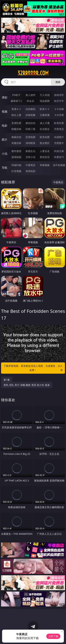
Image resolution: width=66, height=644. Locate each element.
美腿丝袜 (16, 143)
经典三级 (30, 129)
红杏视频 (16, 171)
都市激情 (16, 151)
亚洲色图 (30, 137)
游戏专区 (59, 95)
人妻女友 (45, 151)
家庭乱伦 (30, 151)
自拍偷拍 (30, 109)
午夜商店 (30, 165)
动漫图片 (59, 137)
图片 (5, 140)
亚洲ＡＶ (16, 109)
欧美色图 (45, 137)
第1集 (7, 380)
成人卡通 (45, 123)
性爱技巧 (59, 157)
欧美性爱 (59, 123)
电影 (5, 126)
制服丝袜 (16, 129)
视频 (5, 112)
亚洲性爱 (16, 123)
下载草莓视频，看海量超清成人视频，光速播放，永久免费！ (33, 368)
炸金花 (30, 101)
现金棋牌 (45, 101)
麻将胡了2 (16, 101)
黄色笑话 (45, 157)
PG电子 (16, 95)
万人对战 (45, 95)
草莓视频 (45, 165)
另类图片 (59, 143)
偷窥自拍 (16, 137)
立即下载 (53, 636)
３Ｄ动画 (59, 109)
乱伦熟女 (45, 129)
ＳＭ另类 (59, 115)
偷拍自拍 (30, 123)
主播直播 (45, 115)
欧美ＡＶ (45, 109)
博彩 (5, 97)
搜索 (58, 82)
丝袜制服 (30, 115)
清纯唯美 (30, 143)
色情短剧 (30, 171)
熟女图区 (45, 143)
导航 (5, 168)
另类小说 (30, 157)
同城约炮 (16, 165)
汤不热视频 (59, 165)
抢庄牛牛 (59, 101)
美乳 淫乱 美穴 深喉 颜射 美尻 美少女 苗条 (27, 385)
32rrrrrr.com (33, 73)
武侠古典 (59, 151)
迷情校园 (16, 157)
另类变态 (59, 129)
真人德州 (30, 95)
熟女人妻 (16, 115)
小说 (5, 154)
